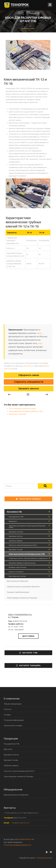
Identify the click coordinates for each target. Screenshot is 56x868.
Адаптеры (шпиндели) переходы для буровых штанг (27, 527)
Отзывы (7, 715)
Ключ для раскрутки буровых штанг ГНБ (27, 554)
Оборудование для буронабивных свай (26, 411)
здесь (39, 333)
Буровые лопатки (16, 532)
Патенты (8, 709)
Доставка (28, 636)
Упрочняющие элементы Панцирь (22, 598)
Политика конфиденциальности (17, 845)
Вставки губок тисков (17, 567)
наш (40, 343)
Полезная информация (14, 720)
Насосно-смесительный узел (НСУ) (23, 545)
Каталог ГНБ (28, 653)
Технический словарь (13, 725)
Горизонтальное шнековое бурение (23, 587)
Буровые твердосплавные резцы (22, 563)
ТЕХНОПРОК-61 (27, 839)
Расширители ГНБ (16, 517)
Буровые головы (16, 550)
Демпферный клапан (17, 576)
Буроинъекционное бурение (16, 795)
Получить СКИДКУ (28, 499)
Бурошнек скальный (17, 414)
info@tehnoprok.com (21, 823)
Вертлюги (13, 521)
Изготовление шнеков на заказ (22, 408)
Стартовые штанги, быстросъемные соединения (28, 558)
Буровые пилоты (16, 536)
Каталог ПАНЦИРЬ (28, 665)
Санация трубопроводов (18, 592)
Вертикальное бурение (18, 581)
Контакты (28, 366)
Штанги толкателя (16, 572)
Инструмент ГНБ (14, 512)
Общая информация (13, 704)
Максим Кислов (45, 858)
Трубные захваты (16, 541)
